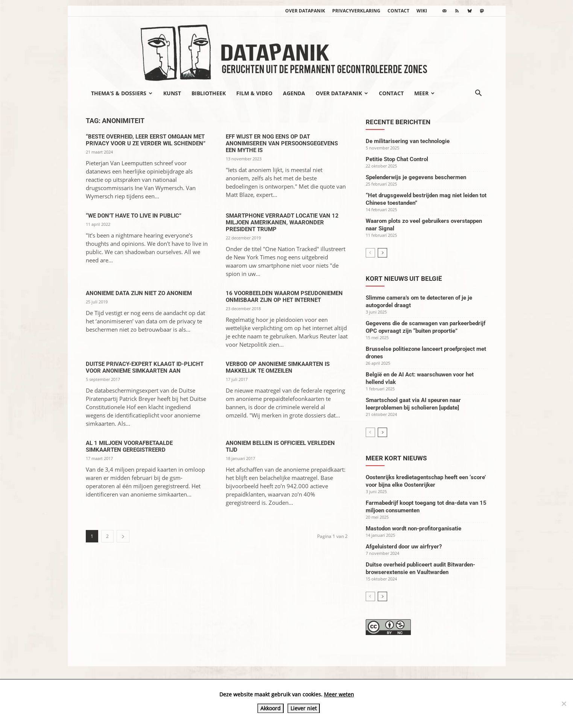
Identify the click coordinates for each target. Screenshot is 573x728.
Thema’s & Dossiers (122, 93)
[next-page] (123, 536)
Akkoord (271, 708)
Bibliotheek (209, 93)
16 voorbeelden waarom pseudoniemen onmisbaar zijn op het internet (284, 297)
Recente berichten (398, 122)
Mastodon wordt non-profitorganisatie (413, 528)
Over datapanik (305, 11)
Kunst (172, 93)
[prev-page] (370, 253)
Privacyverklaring (356, 11)
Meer (424, 93)
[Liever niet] (564, 704)
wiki (422, 11)
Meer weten (339, 694)
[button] (479, 94)
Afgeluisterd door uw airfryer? (404, 547)
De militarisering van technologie (408, 141)
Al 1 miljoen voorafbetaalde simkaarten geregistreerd (129, 446)
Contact (398, 11)
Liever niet (304, 708)
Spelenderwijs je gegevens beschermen (416, 177)
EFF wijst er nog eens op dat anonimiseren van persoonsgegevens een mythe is (282, 143)
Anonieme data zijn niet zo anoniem (139, 293)
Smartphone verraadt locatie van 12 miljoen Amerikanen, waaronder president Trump (282, 222)
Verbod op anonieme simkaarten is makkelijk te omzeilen (278, 367)
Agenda (294, 93)
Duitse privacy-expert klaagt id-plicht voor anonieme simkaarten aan (145, 367)
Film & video (254, 93)
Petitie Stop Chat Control (397, 159)
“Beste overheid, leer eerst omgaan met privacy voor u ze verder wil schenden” (146, 140)
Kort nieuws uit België (404, 279)
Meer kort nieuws (396, 458)
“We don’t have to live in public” (134, 216)
